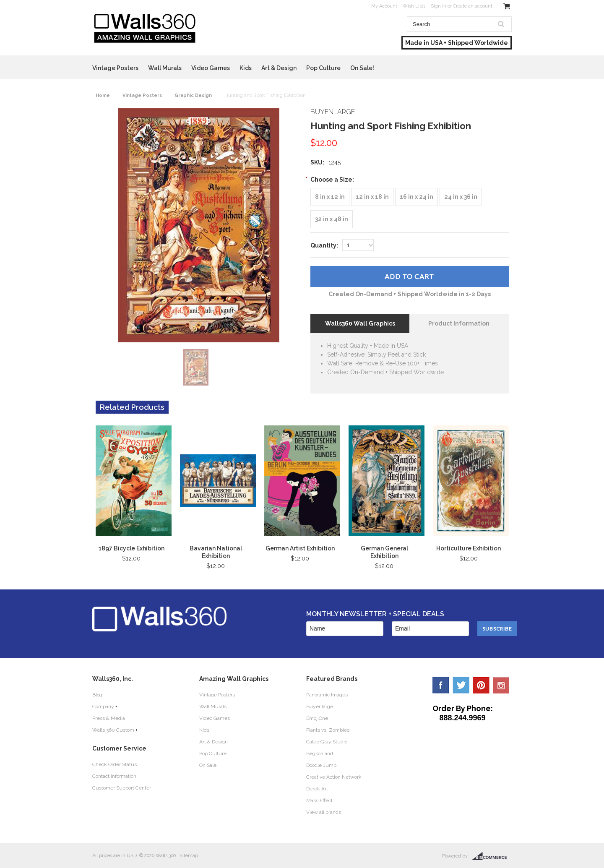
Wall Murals (165, 68)
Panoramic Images (327, 695)
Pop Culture (323, 68)
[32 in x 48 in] (332, 219)
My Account (384, 6)
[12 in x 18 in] (372, 197)
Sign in (439, 6)
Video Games (211, 68)
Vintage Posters (115, 68)
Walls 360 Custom (113, 730)
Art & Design (279, 68)
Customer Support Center (122, 788)
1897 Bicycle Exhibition (131, 548)
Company (103, 706)
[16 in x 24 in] (417, 197)
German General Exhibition (384, 552)
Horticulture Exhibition (469, 548)
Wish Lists (414, 6)
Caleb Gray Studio (327, 742)
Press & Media (109, 718)
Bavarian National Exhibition (216, 552)
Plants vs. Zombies (328, 730)
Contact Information (114, 776)
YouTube (501, 685)
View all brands (324, 812)
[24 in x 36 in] (461, 197)
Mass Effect (319, 800)
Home (103, 95)
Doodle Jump (321, 765)
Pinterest (481, 685)
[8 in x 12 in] (330, 197)
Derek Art (317, 789)
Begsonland (320, 753)
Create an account (473, 6)
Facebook (441, 685)
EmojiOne (317, 718)
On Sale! (362, 68)
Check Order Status (115, 764)
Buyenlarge (320, 706)
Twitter (461, 685)
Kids (246, 68)
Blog (97, 695)
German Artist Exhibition (300, 548)
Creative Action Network (334, 777)
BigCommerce (492, 856)
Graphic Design (193, 95)
